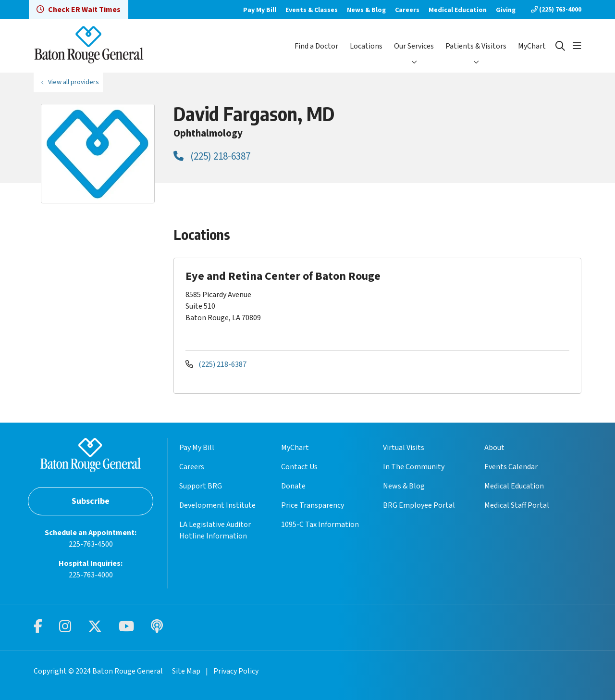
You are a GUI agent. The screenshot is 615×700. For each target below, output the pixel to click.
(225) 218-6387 (212, 156)
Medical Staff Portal (517, 505)
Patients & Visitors (476, 46)
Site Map (186, 671)
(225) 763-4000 (556, 10)
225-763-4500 (91, 544)
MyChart (532, 46)
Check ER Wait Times (79, 10)
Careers (407, 10)
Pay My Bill (260, 10)
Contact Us (299, 467)
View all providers (74, 82)
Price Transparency (313, 505)
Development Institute (217, 505)
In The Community (414, 467)
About (494, 448)
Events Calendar (511, 467)
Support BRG (201, 486)
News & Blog (366, 10)
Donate (293, 486)
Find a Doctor (316, 46)
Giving (506, 10)
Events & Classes (312, 10)
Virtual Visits (404, 448)
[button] (577, 46)
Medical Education (458, 10)
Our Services (414, 46)
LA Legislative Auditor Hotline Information (215, 530)
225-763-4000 (91, 575)
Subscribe (91, 501)
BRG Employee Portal (419, 505)
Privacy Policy (236, 671)
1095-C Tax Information (320, 525)
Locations (366, 46)
